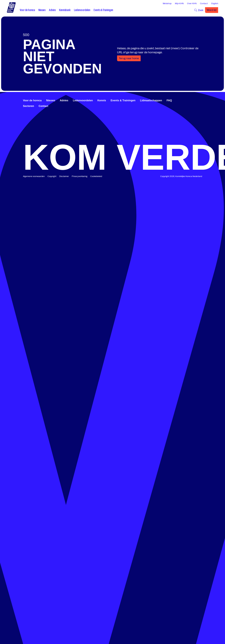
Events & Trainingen (123, 100)
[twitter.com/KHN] (196, 100)
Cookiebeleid (96, 176)
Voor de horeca (32, 100)
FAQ (169, 100)
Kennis (102, 100)
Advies (64, 100)
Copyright (52, 176)
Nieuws (51, 100)
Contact (43, 106)
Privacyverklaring (80, 176)
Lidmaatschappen (151, 100)
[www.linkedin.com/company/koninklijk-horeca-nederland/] (194, 100)
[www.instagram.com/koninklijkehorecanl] (201, 100)
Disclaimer (64, 176)
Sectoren (28, 106)
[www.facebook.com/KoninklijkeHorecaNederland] (192, 100)
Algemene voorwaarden (34, 176)
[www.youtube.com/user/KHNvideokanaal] (199, 100)
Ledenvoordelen (83, 100)
